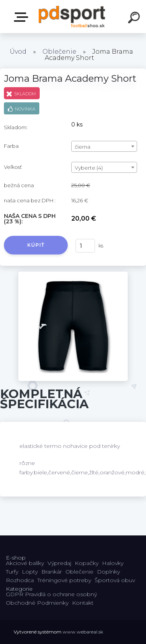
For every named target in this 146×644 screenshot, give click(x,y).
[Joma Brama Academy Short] (73, 274)
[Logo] (72, 17)
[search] (135, 19)
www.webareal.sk (83, 632)
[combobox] (104, 146)
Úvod (18, 52)
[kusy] (85, 246)
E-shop (23, 17)
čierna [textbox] (83, 147)
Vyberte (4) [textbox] (89, 168)
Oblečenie (59, 52)
